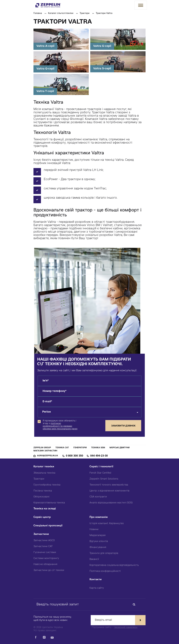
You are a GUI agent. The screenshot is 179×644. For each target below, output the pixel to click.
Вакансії (94, 559)
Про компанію (99, 517)
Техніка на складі (45, 509)
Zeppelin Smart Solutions (104, 479)
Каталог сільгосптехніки (61, 13)
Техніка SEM (98, 448)
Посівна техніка (43, 491)
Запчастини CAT (43, 546)
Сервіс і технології (101, 467)
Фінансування (98, 547)
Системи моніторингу (46, 558)
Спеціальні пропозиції (48, 526)
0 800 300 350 (74, 456)
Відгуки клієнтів (99, 541)
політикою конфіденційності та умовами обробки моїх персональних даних (60, 426)
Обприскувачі (41, 497)
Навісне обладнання (45, 564)
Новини (94, 529)
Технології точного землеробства (109, 485)
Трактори (85, 13)
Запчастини (41, 534)
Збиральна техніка (44, 473)
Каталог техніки (44, 467)
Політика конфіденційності (105, 571)
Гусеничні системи (45, 552)
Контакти (96, 580)
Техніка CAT (62, 448)
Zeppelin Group (42, 448)
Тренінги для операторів (104, 553)
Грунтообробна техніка (47, 485)
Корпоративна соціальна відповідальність (114, 565)
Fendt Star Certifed (100, 473)
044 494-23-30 (99, 456)
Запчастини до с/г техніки (49, 570)
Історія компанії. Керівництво (107, 524)
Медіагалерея (98, 535)
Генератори (80, 448)
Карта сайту (97, 588)
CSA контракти (98, 497)
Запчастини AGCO (44, 541)
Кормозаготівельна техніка (49, 503)
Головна (38, 13)
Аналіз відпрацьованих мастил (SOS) (111, 503)
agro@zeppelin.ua (48, 456)
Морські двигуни (120, 448)
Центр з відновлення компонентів (109, 491)
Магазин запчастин (45, 451)
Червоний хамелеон (126, 627)
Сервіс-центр (42, 517)
